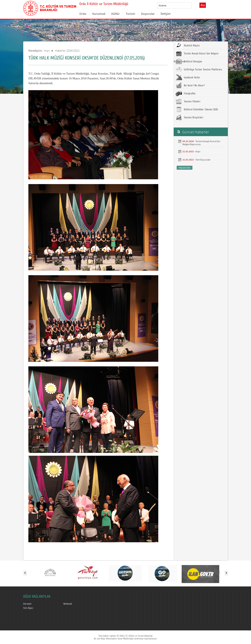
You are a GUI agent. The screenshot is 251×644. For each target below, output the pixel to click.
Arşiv (47, 50)
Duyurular (148, 14)
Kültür (116, 14)
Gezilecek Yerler (188, 77)
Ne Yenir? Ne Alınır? (190, 85)
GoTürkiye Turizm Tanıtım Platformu (199, 69)
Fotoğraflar (186, 93)
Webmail (68, 604)
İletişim (166, 14)
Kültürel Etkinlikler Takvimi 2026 (197, 109)
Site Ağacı (28, 608)
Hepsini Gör (185, 168)
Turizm (130, 14)
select (193, 5)
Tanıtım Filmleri (188, 101)
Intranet (27, 604)
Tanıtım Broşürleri (189, 117)
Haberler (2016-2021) (67, 50)
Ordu (83, 14)
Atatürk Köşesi (188, 45)
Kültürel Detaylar (189, 61)
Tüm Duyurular (203, 160)
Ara (203, 5)
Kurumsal (99, 14)
